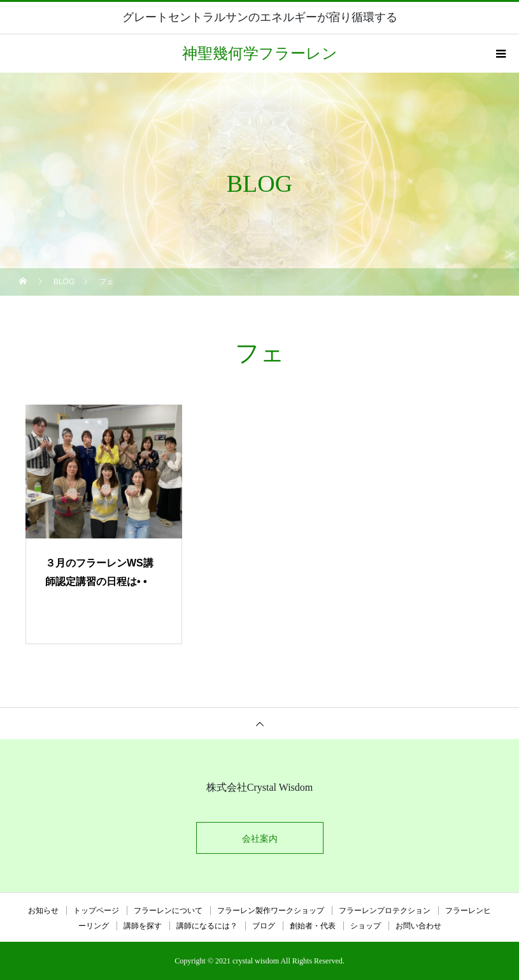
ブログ (264, 926)
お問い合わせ (418, 926)
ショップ (366, 926)
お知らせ (43, 911)
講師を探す (143, 926)
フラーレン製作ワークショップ (271, 911)
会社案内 (260, 839)
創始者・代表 (313, 926)
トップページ (96, 911)
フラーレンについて (168, 911)
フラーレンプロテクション (385, 911)
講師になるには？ (207, 926)
